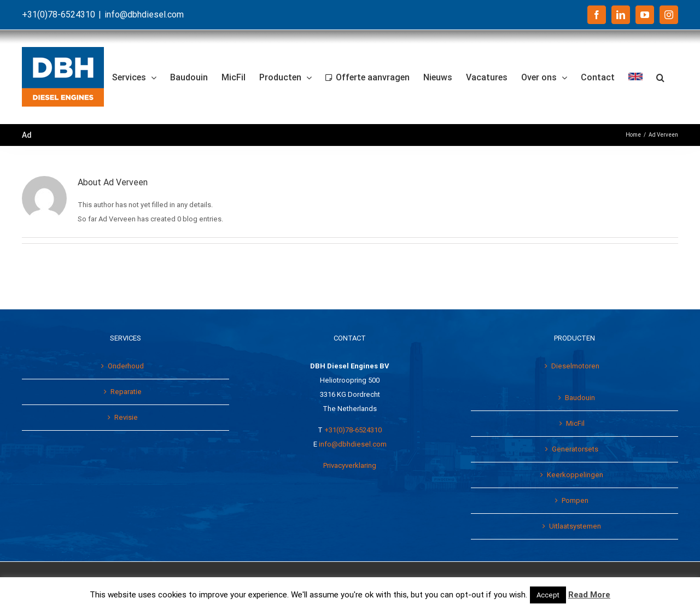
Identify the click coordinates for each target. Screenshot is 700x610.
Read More (589, 595)
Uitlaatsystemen (575, 526)
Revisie (126, 417)
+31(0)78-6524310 (353, 430)
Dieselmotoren (575, 366)
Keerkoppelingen (575, 475)
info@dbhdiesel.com (144, 14)
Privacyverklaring (350, 465)
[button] (660, 77)
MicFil (575, 423)
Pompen (575, 500)
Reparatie (126, 392)
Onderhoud (126, 366)
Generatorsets (575, 449)
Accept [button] (548, 595)
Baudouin (580, 398)
